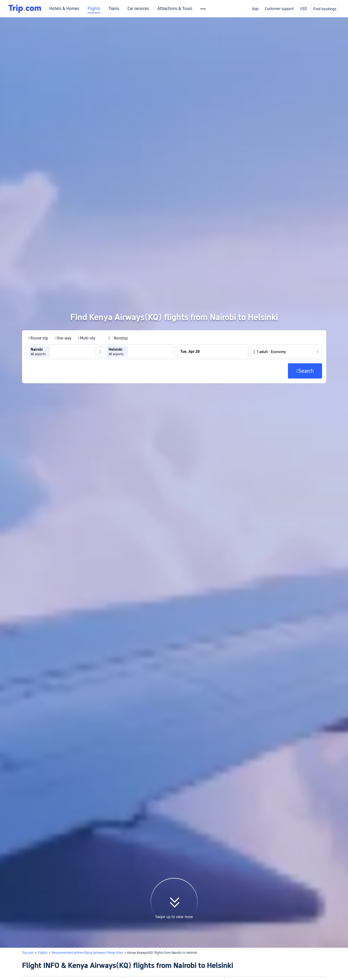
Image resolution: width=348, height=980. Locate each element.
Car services (138, 9)
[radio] (38, 288)
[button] (47, 299)
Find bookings (325, 9)
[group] (63, 302)
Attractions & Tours (175, 9)
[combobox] (53, 302)
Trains (114, 9)
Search (157, 972)
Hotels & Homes (64, 9)
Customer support (279, 9)
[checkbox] (118, 288)
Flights (94, 9)
